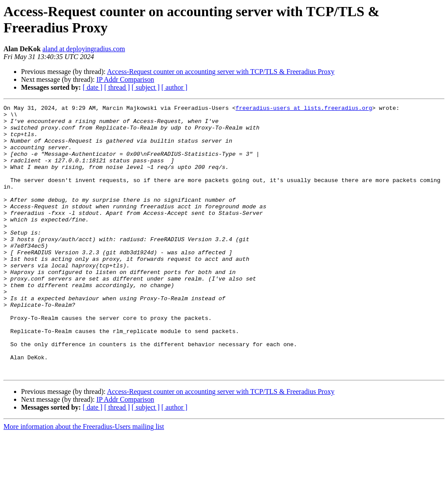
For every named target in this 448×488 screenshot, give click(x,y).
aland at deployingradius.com (84, 49)
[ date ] (93, 87)
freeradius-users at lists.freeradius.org (304, 109)
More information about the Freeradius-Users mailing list (84, 480)
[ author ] (175, 87)
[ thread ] (117, 87)
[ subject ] (146, 87)
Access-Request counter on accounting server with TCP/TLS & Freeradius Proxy (220, 72)
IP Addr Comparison (125, 79)
